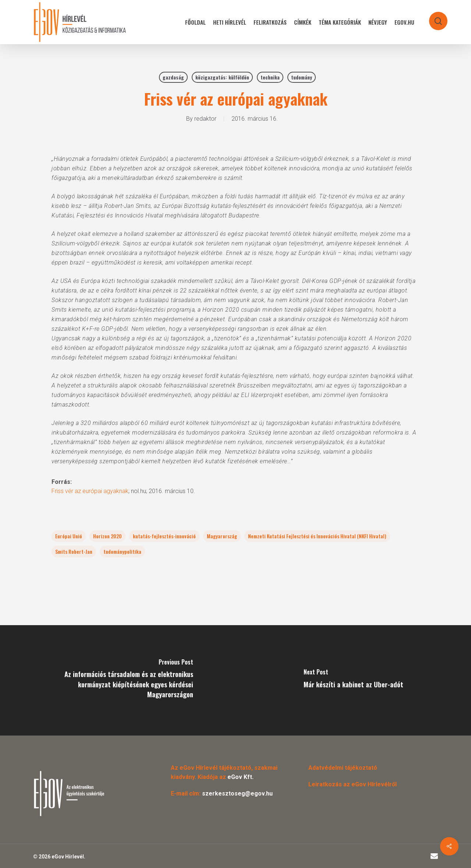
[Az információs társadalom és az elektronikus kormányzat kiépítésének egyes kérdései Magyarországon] (118, 680)
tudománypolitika (122, 551)
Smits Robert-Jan (74, 551)
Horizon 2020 (107, 536)
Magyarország (222, 536)
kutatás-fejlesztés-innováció (164, 536)
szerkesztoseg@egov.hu (237, 793)
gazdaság (173, 77)
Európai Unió (69, 536)
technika (270, 77)
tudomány (302, 77)
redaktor (205, 119)
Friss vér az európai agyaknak (90, 491)
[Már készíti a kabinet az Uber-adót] (353, 680)
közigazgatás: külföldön (222, 77)
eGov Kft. (240, 777)
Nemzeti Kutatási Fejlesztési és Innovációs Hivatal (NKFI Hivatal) (317, 536)
